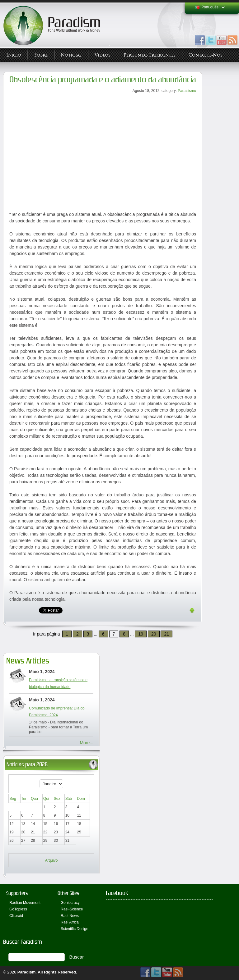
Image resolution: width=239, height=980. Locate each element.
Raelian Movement (25, 903)
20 (154, 634)
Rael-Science (72, 909)
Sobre (41, 55)
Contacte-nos (206, 55)
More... (87, 743)
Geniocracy (70, 903)
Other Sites (68, 893)
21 (166, 634)
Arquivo (52, 860)
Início (14, 55)
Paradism (27, 972)
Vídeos (103, 55)
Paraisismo (187, 91)
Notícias (71, 55)
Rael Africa (70, 922)
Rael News (70, 916)
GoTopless (18, 909)
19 (141, 634)
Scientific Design (75, 929)
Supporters (17, 893)
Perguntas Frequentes (150, 55)
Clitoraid (16, 916)
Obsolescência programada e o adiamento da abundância (103, 80)
